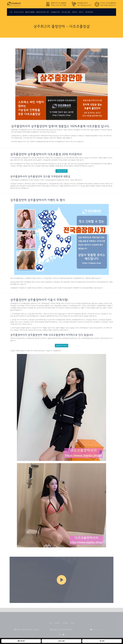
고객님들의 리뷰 (55, 12)
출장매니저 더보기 (62, 346)
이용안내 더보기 (62, 171)
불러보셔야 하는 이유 (43, 12)
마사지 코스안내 (19, 12)
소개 (11, 12)
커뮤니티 (74, 12)
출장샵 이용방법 (30, 12)
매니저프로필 (89, 12)
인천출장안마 (57, 351)
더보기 (81, 12)
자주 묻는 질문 (66, 12)
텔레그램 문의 (21, 641)
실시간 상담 (61, 641)
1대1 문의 (102, 641)
